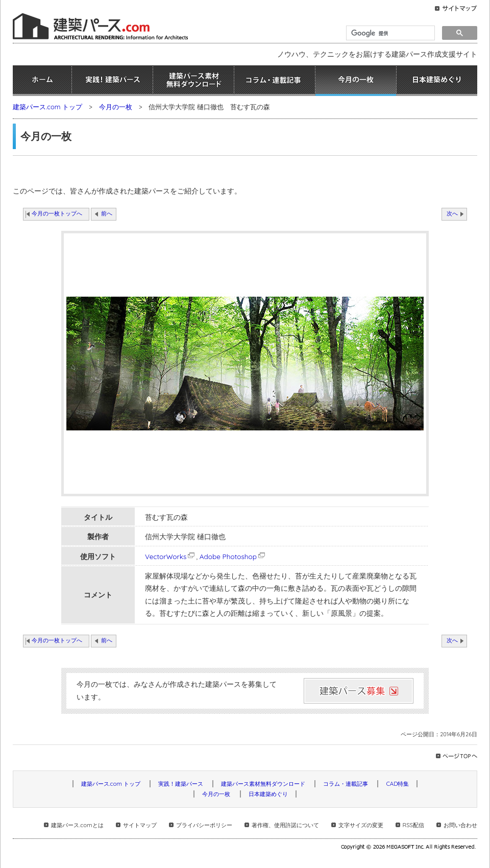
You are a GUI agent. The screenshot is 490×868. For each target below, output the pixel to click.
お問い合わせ (460, 825)
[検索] (389, 33)
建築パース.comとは (77, 825)
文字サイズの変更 (361, 825)
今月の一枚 (356, 81)
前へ (107, 213)
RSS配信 (413, 825)
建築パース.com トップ (47, 107)
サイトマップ (140, 825)
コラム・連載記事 (275, 81)
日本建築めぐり (437, 81)
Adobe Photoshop (233, 556)
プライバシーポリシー (204, 825)
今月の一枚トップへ (57, 213)
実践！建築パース (112, 81)
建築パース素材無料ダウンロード (193, 81)
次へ (452, 213)
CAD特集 (397, 784)
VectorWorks (170, 556)
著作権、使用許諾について (285, 825)
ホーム (42, 81)
